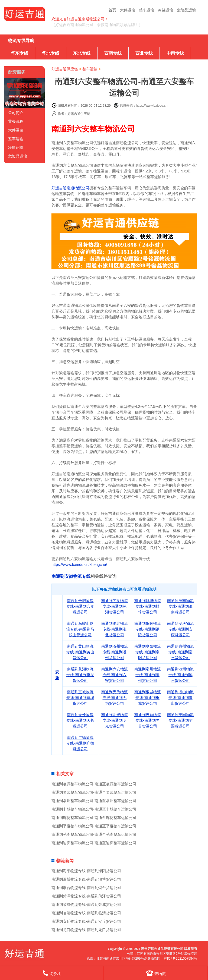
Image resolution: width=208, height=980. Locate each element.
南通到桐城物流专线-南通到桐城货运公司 (148, 698)
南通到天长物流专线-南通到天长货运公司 (80, 720)
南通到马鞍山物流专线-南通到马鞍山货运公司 (80, 629)
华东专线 (19, 53)
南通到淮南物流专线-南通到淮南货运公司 (180, 606)
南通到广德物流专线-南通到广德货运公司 (80, 743)
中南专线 (175, 53)
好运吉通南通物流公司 (70, 188)
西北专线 (144, 53)
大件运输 (128, 10)
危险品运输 (186, 10)
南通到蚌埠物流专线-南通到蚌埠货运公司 (148, 606)
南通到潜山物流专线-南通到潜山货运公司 (180, 698)
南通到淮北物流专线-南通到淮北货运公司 (115, 629)
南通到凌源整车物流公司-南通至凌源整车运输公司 (94, 784)
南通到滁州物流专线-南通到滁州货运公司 (115, 652)
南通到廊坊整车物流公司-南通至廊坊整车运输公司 (94, 818)
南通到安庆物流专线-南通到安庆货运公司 (180, 629)
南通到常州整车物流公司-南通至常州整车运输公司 (94, 801)
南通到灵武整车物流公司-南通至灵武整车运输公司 (94, 792)
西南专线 (113, 53)
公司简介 (16, 113)
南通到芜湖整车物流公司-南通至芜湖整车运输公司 (94, 834)
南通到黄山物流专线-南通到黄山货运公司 (80, 652)
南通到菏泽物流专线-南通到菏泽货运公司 (86, 896)
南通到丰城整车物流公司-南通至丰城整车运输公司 (94, 809)
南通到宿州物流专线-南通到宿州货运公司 (180, 652)
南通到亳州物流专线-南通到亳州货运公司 (148, 675)
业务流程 (16, 121)
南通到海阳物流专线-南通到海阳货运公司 (86, 871)
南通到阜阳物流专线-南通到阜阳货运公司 (148, 652)
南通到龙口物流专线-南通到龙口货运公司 (86, 930)
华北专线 (51, 53)
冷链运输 (165, 10)
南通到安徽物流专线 (71, 576)
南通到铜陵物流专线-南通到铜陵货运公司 (148, 629)
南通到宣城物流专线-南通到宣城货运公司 (80, 698)
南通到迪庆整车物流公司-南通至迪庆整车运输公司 (94, 843)
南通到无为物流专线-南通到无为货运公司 (115, 698)
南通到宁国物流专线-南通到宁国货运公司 (180, 720)
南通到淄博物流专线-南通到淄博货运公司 (86, 879)
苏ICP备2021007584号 (181, 959)
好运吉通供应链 (65, 69)
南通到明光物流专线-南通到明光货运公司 (115, 720)
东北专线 (82, 53)
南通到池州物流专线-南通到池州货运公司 (180, 675)
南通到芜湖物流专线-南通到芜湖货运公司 (115, 606)
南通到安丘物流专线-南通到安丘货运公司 (86, 921)
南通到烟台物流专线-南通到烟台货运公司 (86, 888)
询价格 (52, 973)
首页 (112, 10)
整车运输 (147, 10)
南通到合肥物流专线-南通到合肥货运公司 (80, 606)
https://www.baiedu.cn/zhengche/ (79, 565)
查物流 (156, 973)
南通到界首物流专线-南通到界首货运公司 (148, 720)
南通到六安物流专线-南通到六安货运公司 (115, 675)
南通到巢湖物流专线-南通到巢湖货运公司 (80, 675)
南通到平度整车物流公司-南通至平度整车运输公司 (94, 826)
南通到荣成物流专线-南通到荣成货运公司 (86, 905)
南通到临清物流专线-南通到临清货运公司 (86, 913)
